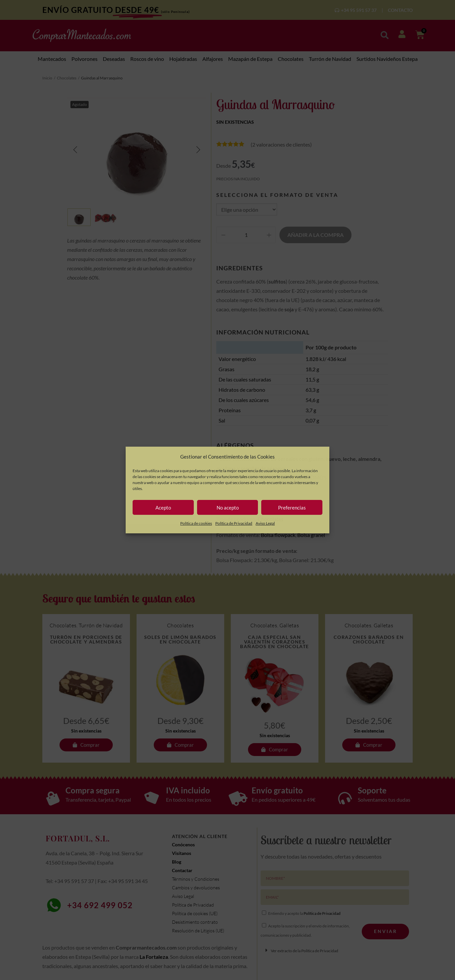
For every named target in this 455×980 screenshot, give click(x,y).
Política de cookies (196, 523)
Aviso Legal (265, 523)
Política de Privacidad (234, 523)
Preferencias (292, 508)
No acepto (228, 508)
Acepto (163, 508)
